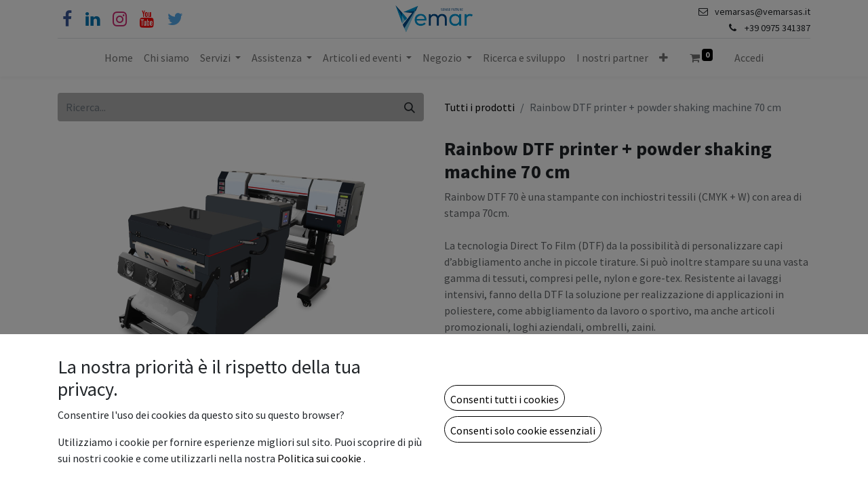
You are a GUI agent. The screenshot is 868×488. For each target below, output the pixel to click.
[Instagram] (120, 19)
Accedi (749, 58)
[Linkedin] (93, 19)
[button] (664, 58)
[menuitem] (119, 58)
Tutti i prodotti (479, 107)
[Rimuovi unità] (461, 401)
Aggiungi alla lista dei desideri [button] (522, 437)
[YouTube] (147, 19)
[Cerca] (410, 107)
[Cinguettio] (175, 19)
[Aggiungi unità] (528, 401)
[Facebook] (67, 19)
